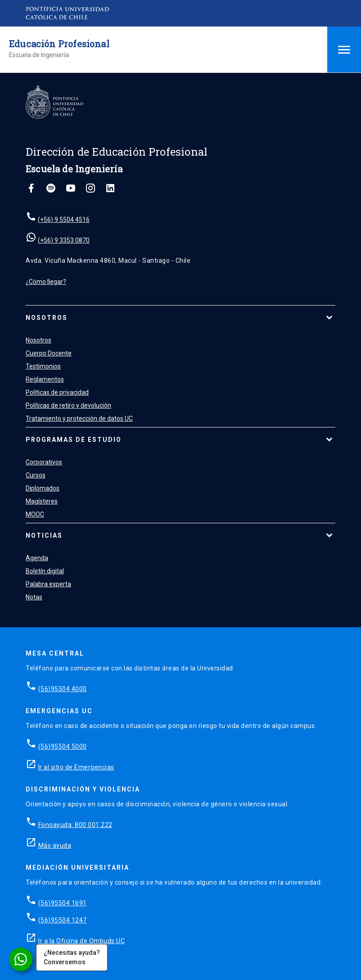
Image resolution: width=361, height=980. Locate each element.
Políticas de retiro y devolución (68, 405)
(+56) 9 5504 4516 (64, 220)
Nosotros (47, 318)
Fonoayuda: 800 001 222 (75, 825)
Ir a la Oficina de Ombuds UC (81, 941)
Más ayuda (55, 845)
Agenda (37, 558)
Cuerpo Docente (49, 353)
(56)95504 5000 (63, 746)
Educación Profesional (59, 44)
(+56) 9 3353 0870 (64, 240)
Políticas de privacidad (57, 392)
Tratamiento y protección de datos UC (79, 418)
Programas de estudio (74, 440)
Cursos (36, 475)
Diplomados (43, 488)
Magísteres (42, 501)
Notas (34, 597)
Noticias (44, 535)
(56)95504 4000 (63, 689)
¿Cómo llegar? (46, 282)
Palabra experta (48, 584)
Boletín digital (45, 571)
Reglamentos (45, 379)
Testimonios (43, 366)
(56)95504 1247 (63, 920)
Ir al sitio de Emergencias (76, 767)
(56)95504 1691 (63, 903)
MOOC (35, 514)
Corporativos (44, 462)
